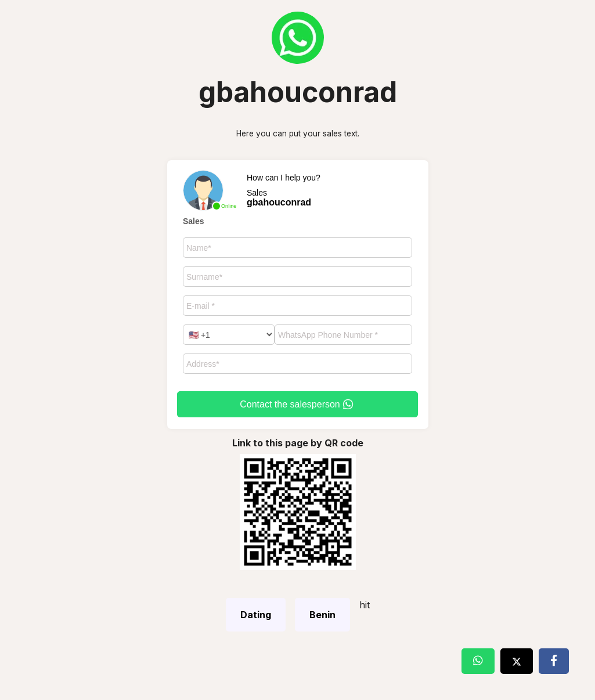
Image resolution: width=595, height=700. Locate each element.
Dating (256, 615)
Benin (322, 615)
